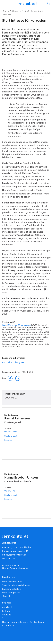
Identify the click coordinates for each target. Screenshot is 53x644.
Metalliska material (12, 581)
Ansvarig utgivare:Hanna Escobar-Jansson (15, 566)
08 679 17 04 (11, 431)
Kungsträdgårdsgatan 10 (15, 551)
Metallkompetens (11, 592)
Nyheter (8, 14)
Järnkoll (6, 596)
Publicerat (15, 11)
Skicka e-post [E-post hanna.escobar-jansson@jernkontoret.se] (11, 495)
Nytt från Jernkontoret (32, 11)
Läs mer (13, 440)
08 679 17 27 (10, 490)
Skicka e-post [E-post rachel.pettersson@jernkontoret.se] (11, 436)
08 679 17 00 (9, 558)
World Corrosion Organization (16, 325)
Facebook (7, 607)
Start (5, 11)
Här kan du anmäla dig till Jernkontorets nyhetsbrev (23, 623)
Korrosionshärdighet (13, 362)
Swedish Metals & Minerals (16, 585)
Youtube (7, 614)
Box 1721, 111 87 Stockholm (16, 547)
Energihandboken (12, 588)
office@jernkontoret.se (14, 554)
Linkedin (7, 611)
